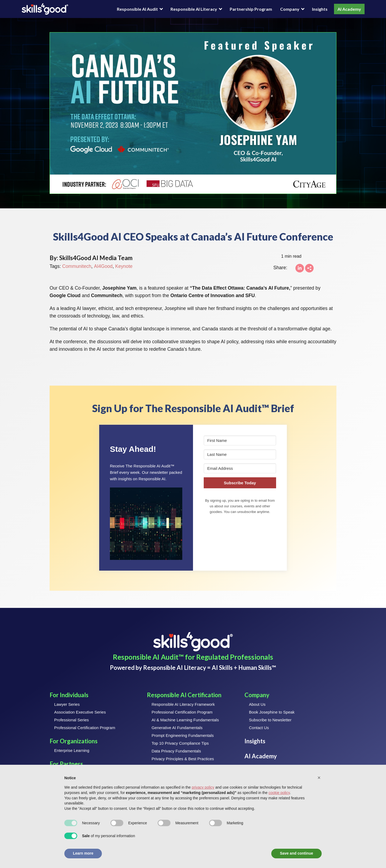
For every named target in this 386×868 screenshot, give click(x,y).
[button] (146, 524)
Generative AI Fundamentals (177, 728)
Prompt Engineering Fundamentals (183, 735)
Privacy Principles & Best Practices (183, 759)
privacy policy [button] (203, 787)
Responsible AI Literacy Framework (183, 704)
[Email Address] (240, 468)
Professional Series (71, 720)
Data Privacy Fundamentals (176, 751)
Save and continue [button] (296, 853)
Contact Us (259, 728)
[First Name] (240, 440)
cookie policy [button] (279, 793)
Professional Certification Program (85, 728)
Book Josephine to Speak (272, 712)
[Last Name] (240, 454)
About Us (257, 704)
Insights (320, 9)
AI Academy (349, 9)
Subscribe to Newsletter (270, 720)
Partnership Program (251, 9)
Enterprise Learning (72, 750)
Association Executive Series (80, 712)
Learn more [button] (83, 853)
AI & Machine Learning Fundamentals (185, 720)
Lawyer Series (67, 704)
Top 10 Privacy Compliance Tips (180, 743)
